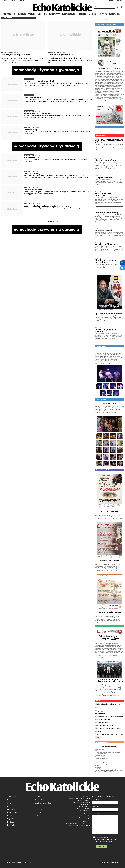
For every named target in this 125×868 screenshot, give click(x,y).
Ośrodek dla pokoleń (33, 190)
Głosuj (98, 737)
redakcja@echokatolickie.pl (80, 818)
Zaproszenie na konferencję (110, 612)
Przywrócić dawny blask (35, 174)
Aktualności (9, 14)
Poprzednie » (53, 222)
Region (93, 14)
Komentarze (69, 14)
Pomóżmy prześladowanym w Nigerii (109, 141)
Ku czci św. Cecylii (104, 230)
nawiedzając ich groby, (103, 720)
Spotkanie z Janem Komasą (109, 314)
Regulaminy (11, 863)
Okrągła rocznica (103, 178)
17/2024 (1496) (7, 52)
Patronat (39, 809)
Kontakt (39, 816)
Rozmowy (54, 14)
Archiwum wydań (109, 20)
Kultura (103, 14)
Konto (38, 797)
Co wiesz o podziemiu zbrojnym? (106, 331)
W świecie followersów (106, 244)
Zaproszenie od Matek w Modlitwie (39, 81)
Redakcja (39, 806)
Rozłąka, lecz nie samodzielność (38, 114)
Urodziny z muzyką (109, 511)
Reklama (39, 813)
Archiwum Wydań (43, 803)
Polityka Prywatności (24, 863)
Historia (82, 14)
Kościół (22, 14)
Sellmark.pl (114, 863)
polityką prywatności (107, 841)
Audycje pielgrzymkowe (60, 55)
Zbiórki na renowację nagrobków (106, 261)
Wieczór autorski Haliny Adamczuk (107, 194)
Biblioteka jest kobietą (106, 213)
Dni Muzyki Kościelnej (109, 561)
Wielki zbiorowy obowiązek (110, 68)
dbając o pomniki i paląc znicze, (106, 723)
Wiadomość (96, 814)
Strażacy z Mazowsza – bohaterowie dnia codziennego (109, 680)
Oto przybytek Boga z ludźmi (16, 55)
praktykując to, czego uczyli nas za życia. (109, 734)
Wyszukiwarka (42, 800)
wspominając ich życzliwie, (105, 725)
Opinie (32, 14)
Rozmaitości (116, 14)
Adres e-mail (96, 807)
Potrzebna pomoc (31, 157)
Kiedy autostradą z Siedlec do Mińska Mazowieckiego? (48, 206)
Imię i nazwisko (97, 800)
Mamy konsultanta (32, 97)
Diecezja (42, 14)
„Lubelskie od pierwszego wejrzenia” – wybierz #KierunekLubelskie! (110, 638)
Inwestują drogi (31, 130)
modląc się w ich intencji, (104, 708)
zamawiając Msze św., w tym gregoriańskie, (110, 717)
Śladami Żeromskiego (106, 160)
